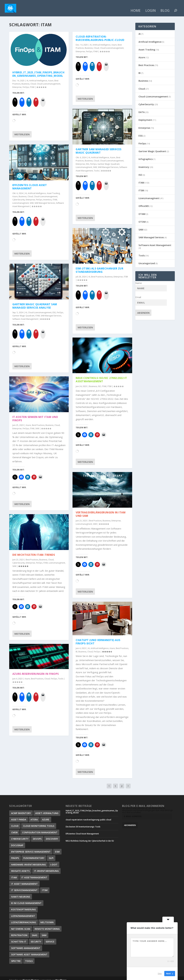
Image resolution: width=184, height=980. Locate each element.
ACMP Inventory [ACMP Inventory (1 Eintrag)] (21, 809)
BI (77, 648)
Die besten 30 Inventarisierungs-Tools (83, 823)
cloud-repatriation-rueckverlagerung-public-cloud (100, 35)
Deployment (145, 116)
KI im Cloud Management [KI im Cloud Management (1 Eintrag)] (26, 899)
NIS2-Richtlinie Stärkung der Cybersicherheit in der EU (90, 837)
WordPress (61, 976)
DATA (142, 108)
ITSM (126, 273)
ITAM (32, 83)
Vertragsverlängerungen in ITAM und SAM (101, 510)
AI (27, 77)
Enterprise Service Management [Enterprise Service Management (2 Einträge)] (31, 848)
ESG (54, 309)
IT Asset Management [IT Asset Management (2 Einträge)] (24, 880)
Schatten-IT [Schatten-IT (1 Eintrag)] (19, 938)
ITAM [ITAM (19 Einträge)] (14, 874)
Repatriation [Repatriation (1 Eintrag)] (19, 932)
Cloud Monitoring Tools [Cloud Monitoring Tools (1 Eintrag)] (39, 822)
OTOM (142, 218)
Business (25, 80)
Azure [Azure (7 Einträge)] (46, 816)
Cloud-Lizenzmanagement (49, 80)
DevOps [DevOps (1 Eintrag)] (37, 835)
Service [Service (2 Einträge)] (50, 938)
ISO (99, 382)
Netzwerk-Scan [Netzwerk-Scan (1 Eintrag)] (21, 925)
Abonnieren (130, 822)
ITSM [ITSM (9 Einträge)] (45, 887)
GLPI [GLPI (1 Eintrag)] (51, 854)
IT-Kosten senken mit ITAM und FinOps (35, 415)
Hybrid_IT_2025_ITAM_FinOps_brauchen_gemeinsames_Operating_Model (38, 70)
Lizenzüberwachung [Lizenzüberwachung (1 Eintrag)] (24, 919)
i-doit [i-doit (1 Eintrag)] (54, 861)
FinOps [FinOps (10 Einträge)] (15, 854)
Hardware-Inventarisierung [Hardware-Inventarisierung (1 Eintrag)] (28, 861)
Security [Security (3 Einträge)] (36, 938)
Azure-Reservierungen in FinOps (36, 670)
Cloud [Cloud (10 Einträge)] (15, 822)
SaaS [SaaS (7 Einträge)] (35, 932)
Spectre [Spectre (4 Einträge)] (16, 957)
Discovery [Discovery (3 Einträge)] (52, 835)
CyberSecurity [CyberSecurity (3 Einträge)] (20, 835)
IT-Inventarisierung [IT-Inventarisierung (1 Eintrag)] (46, 867)
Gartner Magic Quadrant (23, 312)
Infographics (146, 155)
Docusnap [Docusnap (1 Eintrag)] (17, 841)
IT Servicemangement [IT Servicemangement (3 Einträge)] (24, 887)
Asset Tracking (53, 189)
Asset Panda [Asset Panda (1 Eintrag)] (19, 816)
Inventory (47, 196)
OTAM (142, 210)
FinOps (26, 83)
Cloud (33, 80)
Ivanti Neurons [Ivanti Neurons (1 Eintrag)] (21, 893)
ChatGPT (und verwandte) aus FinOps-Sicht (98, 638)
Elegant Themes (31, 976)
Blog (165, 7)
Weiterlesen (22, 131)
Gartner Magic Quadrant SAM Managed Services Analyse (35, 302)
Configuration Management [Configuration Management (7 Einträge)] (40, 829)
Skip (160, 974)
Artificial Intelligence (38, 77)
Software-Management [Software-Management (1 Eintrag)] (26, 944)
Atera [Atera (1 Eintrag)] (34, 816)
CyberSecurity (19, 196)
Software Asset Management (25, 315)
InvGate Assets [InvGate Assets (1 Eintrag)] (20, 867)
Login (151, 7)
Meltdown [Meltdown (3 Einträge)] (47, 919)
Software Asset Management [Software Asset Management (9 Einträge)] (29, 951)
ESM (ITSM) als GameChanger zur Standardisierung (99, 266)
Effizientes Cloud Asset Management (30, 183)
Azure (51, 77)
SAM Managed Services (45, 199)
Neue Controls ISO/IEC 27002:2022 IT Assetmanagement (101, 376)
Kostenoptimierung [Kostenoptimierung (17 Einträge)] (23, 906)
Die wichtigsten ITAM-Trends (34, 551)
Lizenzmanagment (21, 199)
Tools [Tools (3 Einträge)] (29, 957)
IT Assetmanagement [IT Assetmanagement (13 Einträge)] (34, 874)
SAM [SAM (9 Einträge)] (44, 932)
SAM (32, 199)
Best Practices (38, 421)
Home (136, 7)
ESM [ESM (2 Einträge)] (57, 848)
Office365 (144, 202)
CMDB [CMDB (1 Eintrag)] (14, 829)
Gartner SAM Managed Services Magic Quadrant (99, 147)
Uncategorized (147, 260)
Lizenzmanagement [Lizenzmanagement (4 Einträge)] (23, 912)
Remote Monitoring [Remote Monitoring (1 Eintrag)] (47, 925)
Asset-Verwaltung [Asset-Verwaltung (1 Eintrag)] (47, 809)
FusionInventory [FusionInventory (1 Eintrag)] (34, 854)
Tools (61, 675)
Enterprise (17, 83)
